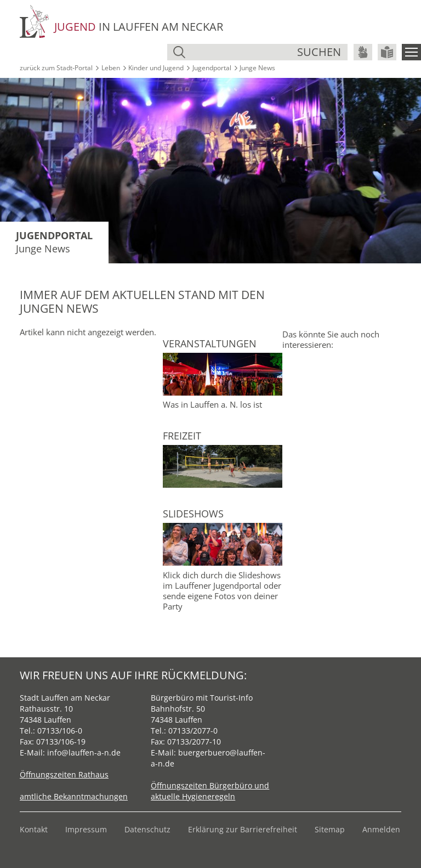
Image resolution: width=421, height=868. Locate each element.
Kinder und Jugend (156, 68)
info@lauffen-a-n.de (84, 753)
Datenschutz (147, 829)
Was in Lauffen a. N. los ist (212, 404)
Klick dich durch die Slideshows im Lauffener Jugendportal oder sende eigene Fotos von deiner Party (222, 591)
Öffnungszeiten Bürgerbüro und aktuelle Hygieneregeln (210, 791)
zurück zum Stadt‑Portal (56, 68)
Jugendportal (212, 68)
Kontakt (34, 829)
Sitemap (330, 829)
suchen (319, 52)
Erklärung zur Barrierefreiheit (243, 829)
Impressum (86, 829)
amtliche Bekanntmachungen (74, 796)
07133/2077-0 (193, 731)
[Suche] (243, 52)
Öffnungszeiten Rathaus (64, 774)
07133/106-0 (60, 731)
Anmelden (381, 829)
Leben (111, 68)
